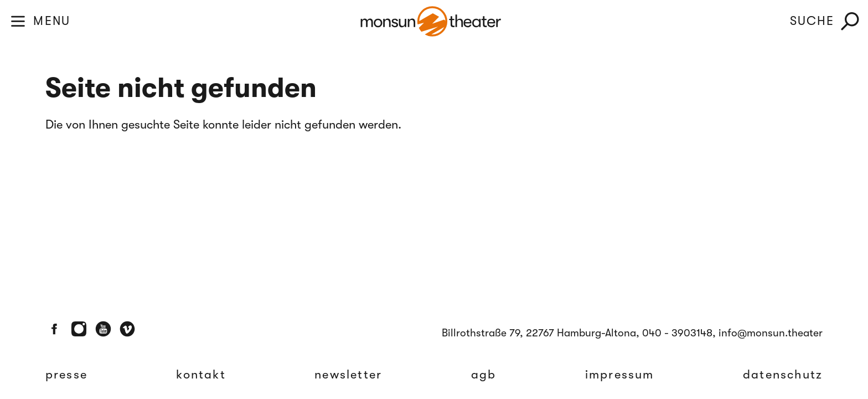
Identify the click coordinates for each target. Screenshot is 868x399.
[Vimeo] (128, 329)
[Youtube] (103, 329)
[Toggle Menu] (18, 21)
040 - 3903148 (677, 333)
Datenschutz (783, 374)
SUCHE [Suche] (812, 21)
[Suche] (850, 21)
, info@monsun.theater (768, 333)
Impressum (620, 374)
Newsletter (348, 374)
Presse (66, 374)
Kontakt (201, 374)
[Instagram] (79, 329)
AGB (484, 374)
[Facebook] (55, 329)
